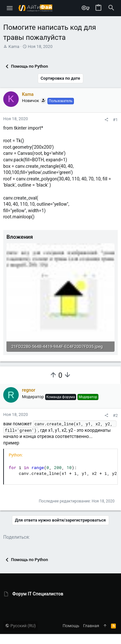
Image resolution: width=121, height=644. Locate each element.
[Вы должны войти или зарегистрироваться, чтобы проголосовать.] (53, 375)
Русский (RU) (20, 626)
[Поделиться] (106, 120)
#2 (115, 415)
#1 (115, 120)
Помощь (71, 626)
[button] (10, 8)
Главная (91, 626)
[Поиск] (111, 8)
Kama (14, 46)
